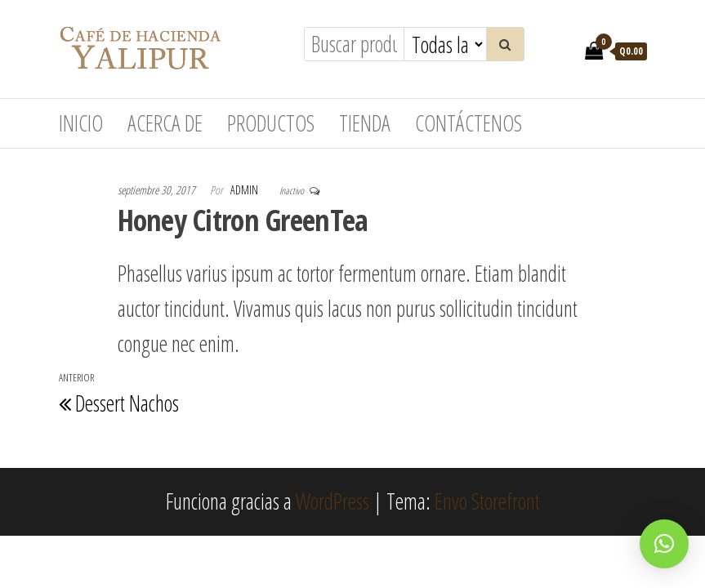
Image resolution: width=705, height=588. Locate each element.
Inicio (81, 123)
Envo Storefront (487, 501)
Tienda (365, 123)
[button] (664, 544)
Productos (271, 123)
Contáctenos (469, 123)
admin (245, 190)
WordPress (332, 501)
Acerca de (165, 123)
